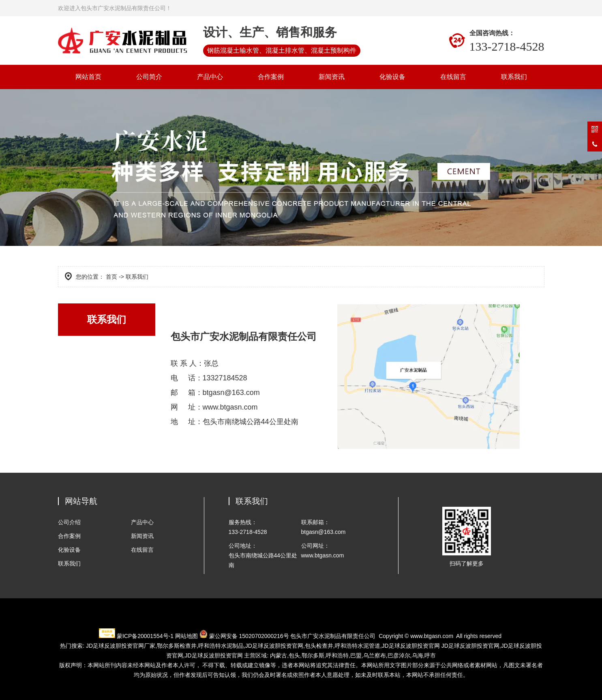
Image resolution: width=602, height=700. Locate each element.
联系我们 (514, 77)
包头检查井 (319, 646)
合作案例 (271, 77)
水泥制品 (221, 646)
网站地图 (186, 636)
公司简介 (149, 77)
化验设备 (392, 77)
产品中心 (210, 77)
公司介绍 (69, 522)
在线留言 (453, 77)
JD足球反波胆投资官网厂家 (121, 646)
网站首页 (88, 77)
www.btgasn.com (432, 636)
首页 (111, 277)
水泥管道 (358, 646)
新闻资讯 (332, 77)
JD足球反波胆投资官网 (274, 646)
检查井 (177, 646)
